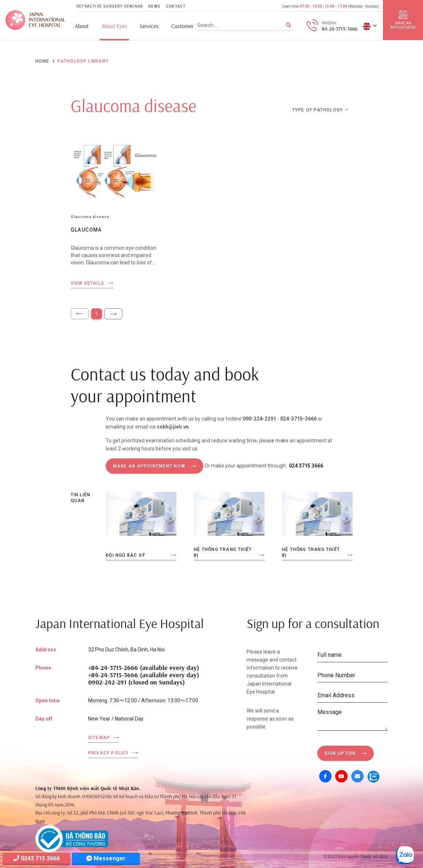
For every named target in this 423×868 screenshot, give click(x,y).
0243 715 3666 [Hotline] (37, 858)
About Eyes (114, 26)
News (154, 6)
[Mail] (357, 776)
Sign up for (340, 753)
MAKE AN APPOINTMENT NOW (149, 466)
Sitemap (99, 738)
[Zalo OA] (373, 776)
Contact (176, 6)
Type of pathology (318, 110)
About (82, 26)
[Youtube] (341, 776)
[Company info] (72, 838)
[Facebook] (325, 776)
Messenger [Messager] (106, 858)
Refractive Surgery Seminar (110, 6)
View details (87, 283)
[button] (370, 26)
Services (149, 26)
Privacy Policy (109, 753)
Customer (182, 26)
